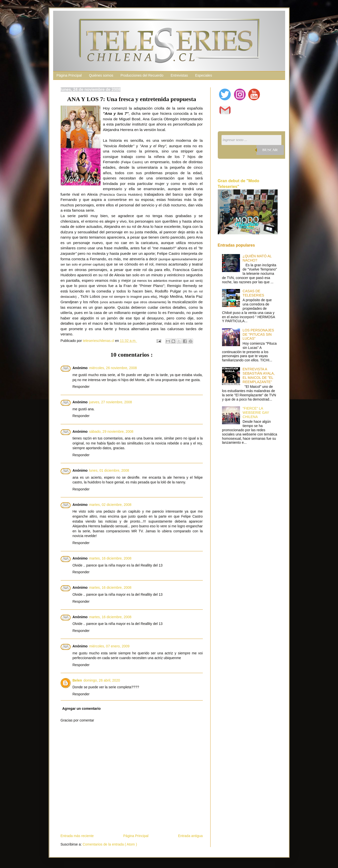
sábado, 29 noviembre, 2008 (111, 432)
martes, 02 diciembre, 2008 (110, 505)
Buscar (270, 150)
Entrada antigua (190, 836)
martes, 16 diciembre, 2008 (110, 558)
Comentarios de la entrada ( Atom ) (110, 844)
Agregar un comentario (82, 709)
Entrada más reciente (77, 836)
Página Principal (69, 75)
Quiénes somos (101, 75)
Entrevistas (179, 75)
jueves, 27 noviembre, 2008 (111, 402)
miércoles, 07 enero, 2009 (109, 646)
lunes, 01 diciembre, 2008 (109, 470)
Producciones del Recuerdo (142, 75)
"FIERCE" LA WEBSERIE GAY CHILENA (256, 413)
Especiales (204, 75)
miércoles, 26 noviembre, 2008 (113, 368)
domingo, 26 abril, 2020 (102, 680)
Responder (81, 387)
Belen (77, 680)
